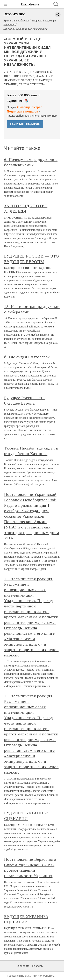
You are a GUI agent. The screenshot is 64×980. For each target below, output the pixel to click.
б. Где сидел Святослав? (27, 357)
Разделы (38, 966)
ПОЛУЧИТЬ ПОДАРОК (25, 124)
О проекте (23, 966)
